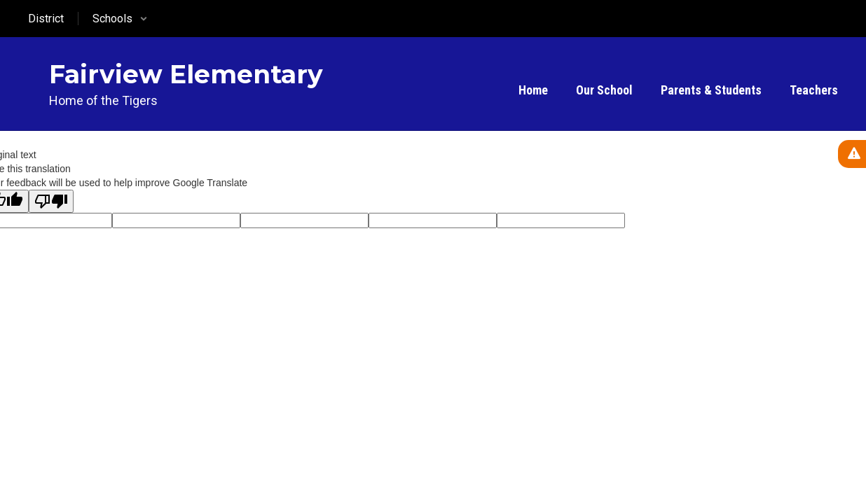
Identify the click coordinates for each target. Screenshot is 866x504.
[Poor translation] (51, 201)
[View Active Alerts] (852, 154)
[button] (120, 19)
